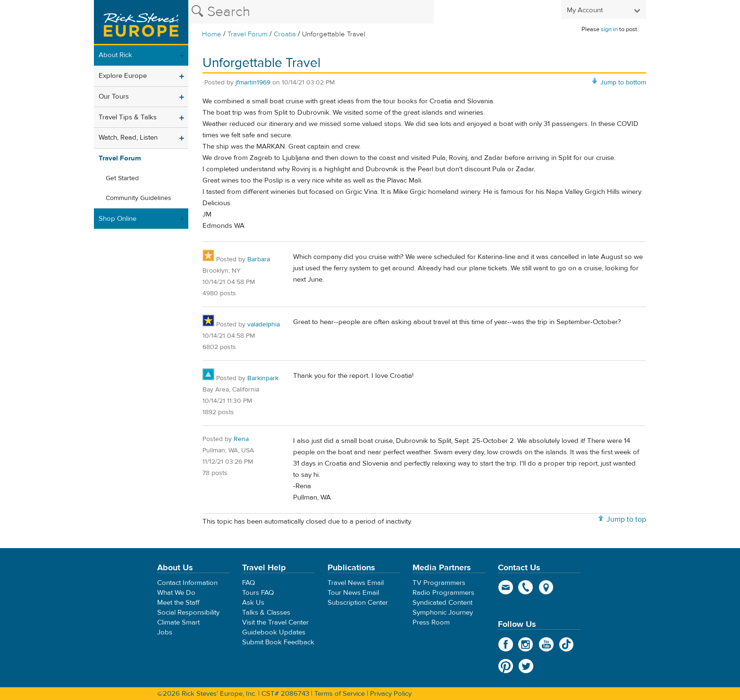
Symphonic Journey (443, 612)
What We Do (176, 593)
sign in (609, 29)
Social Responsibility (188, 612)
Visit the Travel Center (275, 622)
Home (212, 34)
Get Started (122, 178)
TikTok (567, 644)
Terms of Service (340, 694)
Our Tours (114, 96)
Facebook (506, 644)
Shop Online (118, 219)
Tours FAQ (258, 593)
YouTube (546, 644)
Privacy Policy (391, 694)
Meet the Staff (178, 603)
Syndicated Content (442, 603)
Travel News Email (356, 583)
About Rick (115, 55)
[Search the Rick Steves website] (311, 12)
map (546, 587)
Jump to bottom (623, 83)
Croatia (285, 34)
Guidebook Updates (274, 632)
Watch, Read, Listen (128, 137)
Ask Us (253, 603)
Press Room (431, 622)
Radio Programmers (443, 593)
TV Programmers (439, 583)
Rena (241, 439)
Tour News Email (353, 593)
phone (526, 587)
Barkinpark (263, 378)
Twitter (526, 666)
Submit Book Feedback (278, 642)
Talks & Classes (266, 612)
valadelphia (264, 325)
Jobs (165, 632)
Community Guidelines (139, 198)
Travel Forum (248, 34)
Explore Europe (123, 76)
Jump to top (626, 519)
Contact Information (187, 583)
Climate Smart (178, 622)
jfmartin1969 (253, 83)
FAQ (248, 583)
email (506, 587)
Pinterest (506, 666)
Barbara (259, 259)
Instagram (526, 644)
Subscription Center (358, 603)
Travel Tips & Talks (128, 117)
